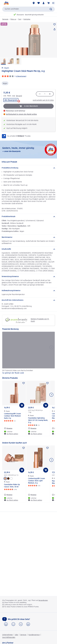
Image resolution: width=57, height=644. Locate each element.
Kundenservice (34, 635)
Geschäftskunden (9, 638)
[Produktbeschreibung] (28, 168)
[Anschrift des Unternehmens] (28, 300)
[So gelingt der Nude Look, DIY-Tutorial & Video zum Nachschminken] (28, 353)
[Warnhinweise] (28, 237)
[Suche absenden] (51, 9)
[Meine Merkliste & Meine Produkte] (39, 3)
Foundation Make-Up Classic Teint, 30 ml (12, 486)
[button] (53, 3)
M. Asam (5, 68)
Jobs (16, 635)
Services (23, 635)
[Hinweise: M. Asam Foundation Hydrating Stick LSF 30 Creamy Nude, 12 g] (32, 428)
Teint (20, 19)
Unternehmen (8, 635)
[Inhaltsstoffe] (28, 249)
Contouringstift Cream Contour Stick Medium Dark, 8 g (12, 416)
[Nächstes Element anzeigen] (51, 395)
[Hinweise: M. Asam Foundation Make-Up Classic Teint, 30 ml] (8, 495)
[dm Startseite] (6, 3)
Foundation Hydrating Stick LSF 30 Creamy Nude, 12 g (38, 420)
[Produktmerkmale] (28, 217)
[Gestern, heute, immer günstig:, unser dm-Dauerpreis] (28, 150)
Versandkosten (43, 600)
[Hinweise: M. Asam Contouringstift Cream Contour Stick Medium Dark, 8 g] (8, 428)
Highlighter (27, 19)
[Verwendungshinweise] (28, 277)
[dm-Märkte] (34, 3)
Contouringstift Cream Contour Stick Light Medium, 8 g (36, 481)
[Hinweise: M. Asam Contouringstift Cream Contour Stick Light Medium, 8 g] (32, 495)
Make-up (13, 19)
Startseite (5, 19)
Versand (19, 96)
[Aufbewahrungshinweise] (28, 291)
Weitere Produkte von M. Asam (27, 320)
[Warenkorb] (48, 3)
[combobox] (28, 9)
